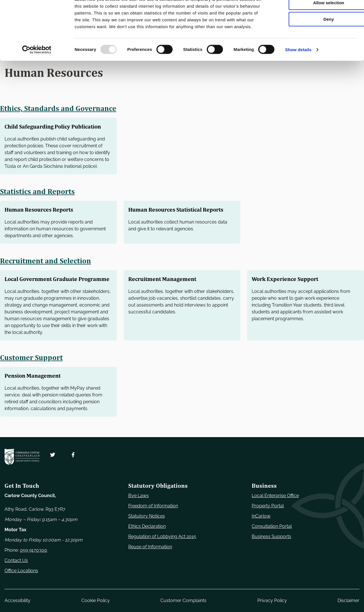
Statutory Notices (147, 516)
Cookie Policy (96, 600)
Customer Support (32, 366)
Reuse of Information (150, 547)
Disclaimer (349, 600)
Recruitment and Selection (46, 261)
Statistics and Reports (38, 192)
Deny (317, 47)
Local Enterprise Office (275, 496)
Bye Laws (138, 496)
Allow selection (316, 31)
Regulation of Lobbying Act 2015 (162, 536)
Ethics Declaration (147, 526)
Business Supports (271, 536)
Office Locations (21, 571)
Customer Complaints (183, 600)
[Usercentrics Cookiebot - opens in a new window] (37, 78)
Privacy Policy (272, 600)
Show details (298, 78)
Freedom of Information (153, 506)
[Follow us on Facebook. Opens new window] (73, 455)
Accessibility (17, 600)
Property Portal (268, 506)
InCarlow (261, 516)
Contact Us (16, 560)
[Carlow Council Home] (22, 457)
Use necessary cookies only (317, 14)
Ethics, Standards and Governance (59, 108)
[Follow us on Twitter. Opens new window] (53, 455)
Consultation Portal (272, 526)
